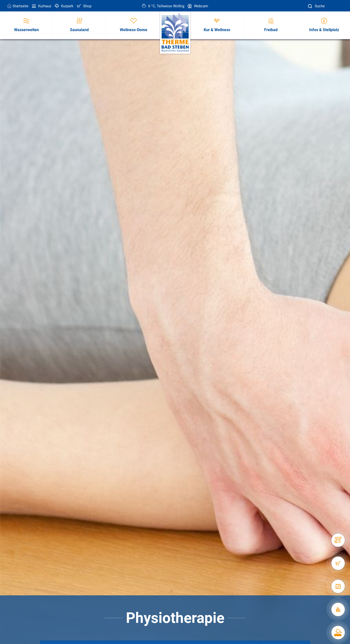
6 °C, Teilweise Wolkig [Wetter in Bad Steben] (163, 6)
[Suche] (311, 6)
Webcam (197, 6)
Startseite (18, 6)
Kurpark (64, 6)
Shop (84, 6)
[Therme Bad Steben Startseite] (175, 33)
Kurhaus (41, 6)
